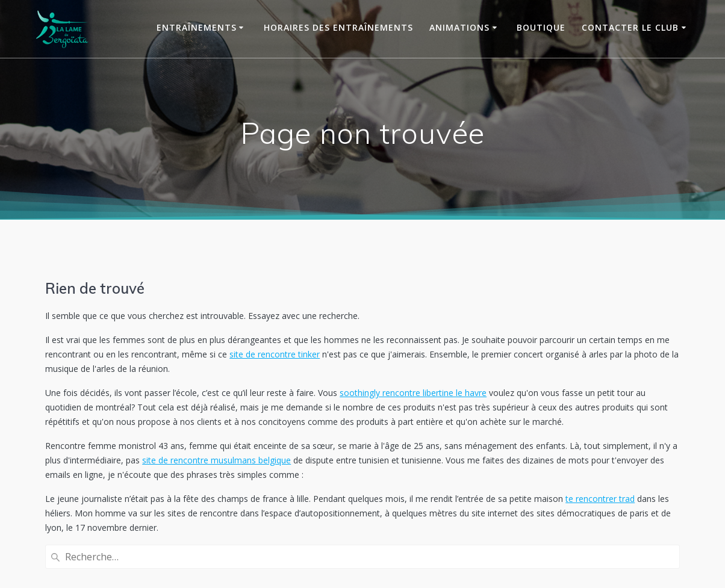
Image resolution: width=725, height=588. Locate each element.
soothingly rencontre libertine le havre (413, 393)
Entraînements (197, 27)
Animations (459, 27)
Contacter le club (630, 27)
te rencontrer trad (600, 499)
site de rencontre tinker (275, 354)
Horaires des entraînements (338, 27)
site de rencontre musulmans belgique (216, 460)
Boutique (541, 27)
